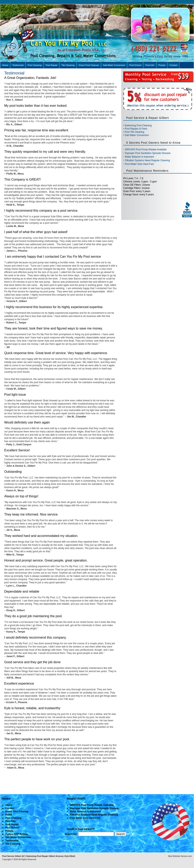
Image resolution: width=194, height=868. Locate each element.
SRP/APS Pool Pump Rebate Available (146, 150)
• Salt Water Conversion (136, 135)
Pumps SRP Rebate (16, 834)
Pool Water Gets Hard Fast (139, 164)
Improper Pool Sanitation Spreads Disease (148, 153)
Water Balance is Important (139, 157)
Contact (173, 65)
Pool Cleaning (35, 65)
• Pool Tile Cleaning (134, 132)
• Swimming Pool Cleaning (137, 125)
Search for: (71, 834)
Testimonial (18, 65)
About (9, 805)
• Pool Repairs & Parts (135, 129)
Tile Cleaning (68, 65)
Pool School (135, 65)
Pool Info (150, 65)
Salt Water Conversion (114, 65)
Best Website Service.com (180, 856)
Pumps (162, 65)
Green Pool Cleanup (89, 65)
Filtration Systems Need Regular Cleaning (147, 160)
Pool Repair (52, 65)
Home (5, 65)
